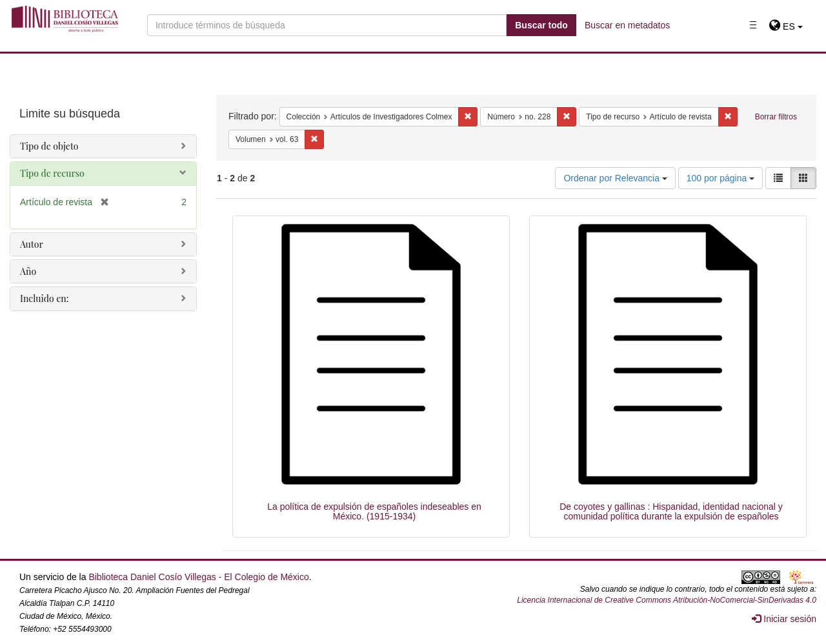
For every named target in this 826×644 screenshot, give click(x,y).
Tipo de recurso (52, 173)
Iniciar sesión (784, 619)
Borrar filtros (776, 117)
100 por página (720, 178)
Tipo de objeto (49, 146)
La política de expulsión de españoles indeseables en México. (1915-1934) (374, 511)
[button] (786, 26)
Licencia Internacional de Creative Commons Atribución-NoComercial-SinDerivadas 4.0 (667, 600)
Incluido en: (44, 298)
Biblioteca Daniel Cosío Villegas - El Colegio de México (198, 577)
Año (28, 271)
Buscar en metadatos (627, 25)
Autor (32, 244)
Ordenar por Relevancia (615, 178)
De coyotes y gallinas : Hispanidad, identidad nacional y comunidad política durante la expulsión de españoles (671, 511)
